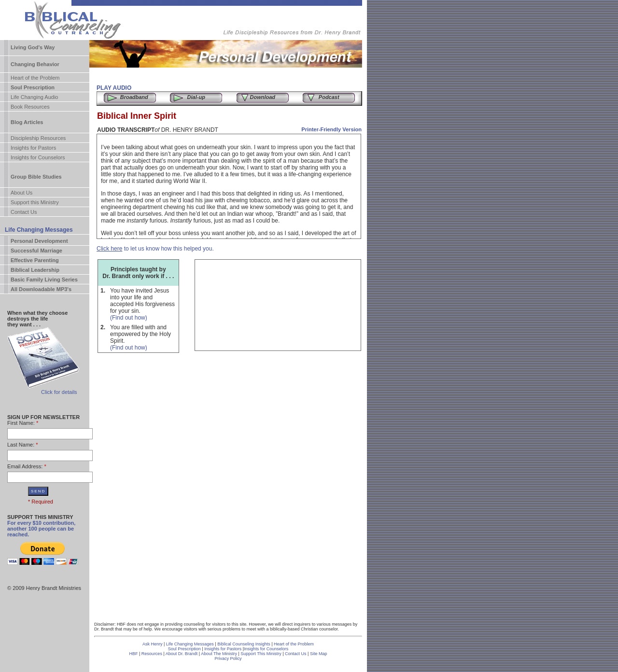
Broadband (134, 97)
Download (262, 97)
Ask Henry (153, 644)
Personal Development (39, 241)
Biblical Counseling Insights (244, 644)
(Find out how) (129, 318)
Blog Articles (27, 122)
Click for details (59, 392)
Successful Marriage (36, 251)
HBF (134, 654)
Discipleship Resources (38, 138)
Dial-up (196, 97)
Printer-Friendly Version (331, 129)
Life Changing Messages (39, 230)
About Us (21, 193)
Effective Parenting (35, 260)
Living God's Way (33, 47)
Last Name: (21, 445)
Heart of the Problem (35, 78)
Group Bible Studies (36, 177)
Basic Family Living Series (44, 280)
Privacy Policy (228, 658)
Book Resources (30, 107)
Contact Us (24, 212)
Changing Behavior (35, 64)
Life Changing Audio (34, 97)
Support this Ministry (35, 202)
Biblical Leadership (35, 270)
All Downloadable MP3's (41, 289)
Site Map (319, 654)
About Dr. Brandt (182, 654)
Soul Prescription (33, 87)
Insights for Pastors (33, 148)
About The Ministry (219, 654)
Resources (152, 654)
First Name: (21, 423)
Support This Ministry (261, 654)
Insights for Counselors (38, 157)
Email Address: (25, 466)
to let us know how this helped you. (155, 249)
